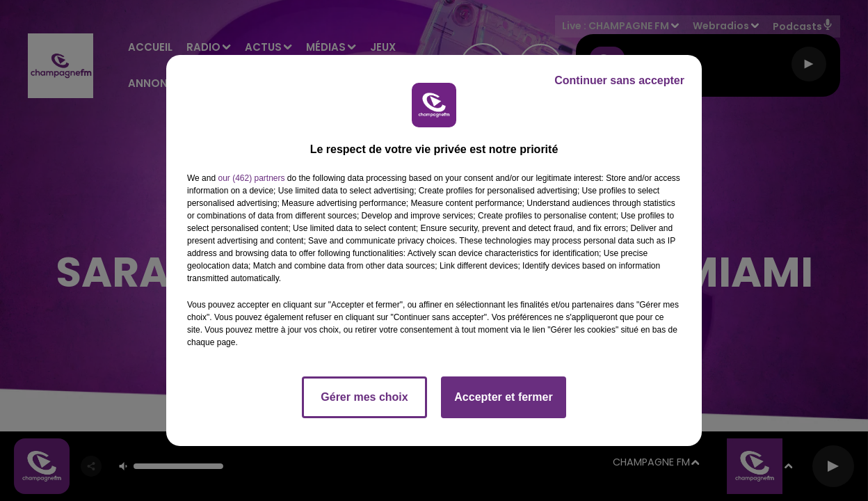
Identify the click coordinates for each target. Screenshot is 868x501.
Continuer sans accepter (619, 80)
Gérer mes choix (364, 397)
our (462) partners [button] (251, 178)
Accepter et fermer (503, 397)
